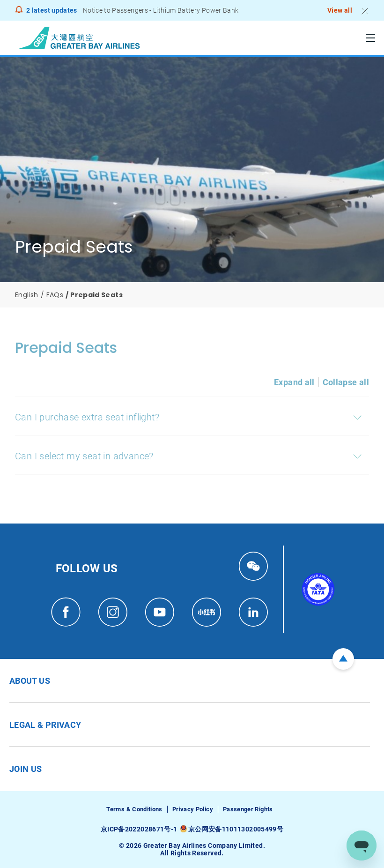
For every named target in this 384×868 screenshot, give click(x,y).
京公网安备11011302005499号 (236, 829)
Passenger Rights (248, 809)
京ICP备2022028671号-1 (139, 829)
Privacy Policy (193, 809)
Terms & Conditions (134, 809)
